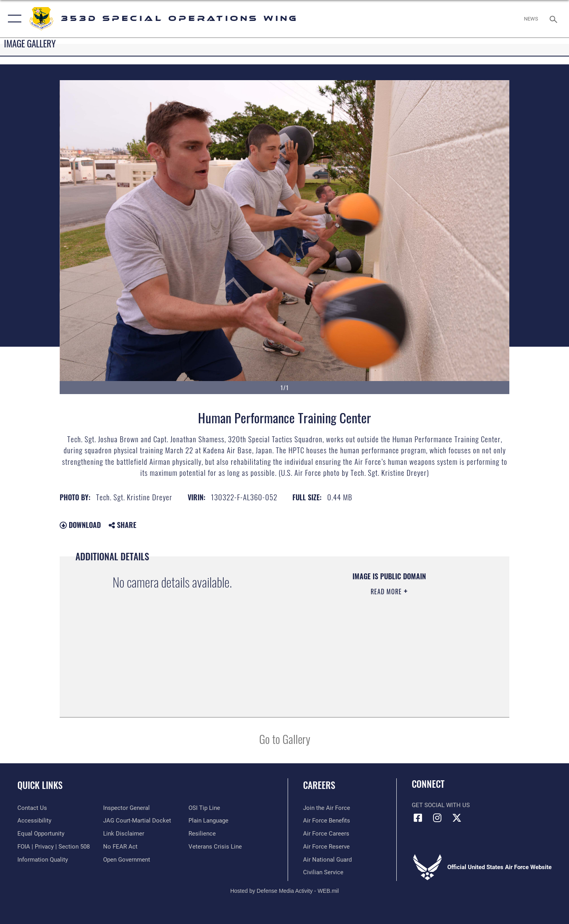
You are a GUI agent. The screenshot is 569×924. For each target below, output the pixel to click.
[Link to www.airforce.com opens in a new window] (327, 808)
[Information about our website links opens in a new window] (124, 834)
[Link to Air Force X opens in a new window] (457, 818)
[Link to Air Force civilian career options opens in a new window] (323, 872)
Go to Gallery (285, 739)
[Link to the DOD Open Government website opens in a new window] (127, 860)
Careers (319, 785)
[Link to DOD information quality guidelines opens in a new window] (43, 860)
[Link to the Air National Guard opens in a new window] (327, 860)
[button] (13, 19)
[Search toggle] (555, 19)
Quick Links (40, 785)
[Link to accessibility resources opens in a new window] (34, 821)
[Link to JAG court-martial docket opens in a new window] (137, 821)
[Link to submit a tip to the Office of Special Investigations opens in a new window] (204, 808)
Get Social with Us (441, 805)
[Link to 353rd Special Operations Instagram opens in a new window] (437, 818)
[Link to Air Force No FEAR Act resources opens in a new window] (120, 847)
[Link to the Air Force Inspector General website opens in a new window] (126, 808)
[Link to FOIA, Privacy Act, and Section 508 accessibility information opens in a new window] (54, 847)
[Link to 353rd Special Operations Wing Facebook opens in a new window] (418, 818)
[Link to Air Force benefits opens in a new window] (327, 821)
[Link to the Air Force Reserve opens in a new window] (326, 847)
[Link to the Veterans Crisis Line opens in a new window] (215, 847)
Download (80, 525)
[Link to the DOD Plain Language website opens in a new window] (208, 821)
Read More (387, 592)
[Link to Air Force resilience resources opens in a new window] (202, 834)
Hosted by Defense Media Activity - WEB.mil (285, 891)
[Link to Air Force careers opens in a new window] (326, 834)
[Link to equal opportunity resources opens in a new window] (41, 834)
